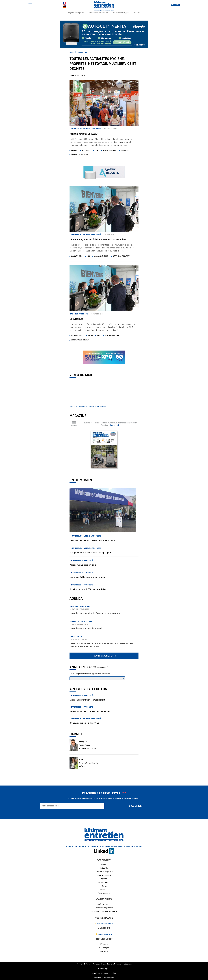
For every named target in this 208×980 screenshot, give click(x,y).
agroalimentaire (110, 150)
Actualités (83, 52)
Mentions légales (104, 969)
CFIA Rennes (76, 319)
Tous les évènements (104, 656)
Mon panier (104, 951)
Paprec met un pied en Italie (83, 565)
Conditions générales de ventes (104, 973)
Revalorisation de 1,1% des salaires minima (90, 711)
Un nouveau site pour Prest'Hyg (84, 723)
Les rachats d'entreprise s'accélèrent (87, 700)
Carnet (104, 886)
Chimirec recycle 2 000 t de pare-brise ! (88, 589)
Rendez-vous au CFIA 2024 (84, 134)
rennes (74, 150)
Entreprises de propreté (98, 13)
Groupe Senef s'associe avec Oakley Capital (90, 553)
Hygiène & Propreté (76, 13)
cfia (97, 150)
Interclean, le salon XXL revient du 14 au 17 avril (92, 540)
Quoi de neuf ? (104, 882)
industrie (125, 150)
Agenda (104, 879)
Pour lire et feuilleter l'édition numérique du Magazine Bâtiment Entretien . (110, 424)
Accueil (73, 52)
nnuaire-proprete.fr (104, 934)
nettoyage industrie (121, 256)
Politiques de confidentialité (104, 978)
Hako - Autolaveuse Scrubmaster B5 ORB (88, 406)
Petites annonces (104, 875)
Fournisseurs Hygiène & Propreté (127, 13)
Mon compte (104, 948)
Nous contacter (104, 893)
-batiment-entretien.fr (104, 923)
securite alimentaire (80, 155)
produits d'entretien (80, 340)
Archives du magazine (104, 872)
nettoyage (86, 150)
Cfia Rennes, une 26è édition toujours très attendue (98, 239)
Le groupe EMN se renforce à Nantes (87, 577)
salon (90, 336)
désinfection (77, 256)
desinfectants (77, 336)
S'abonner (175, 5)
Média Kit (104, 890)
